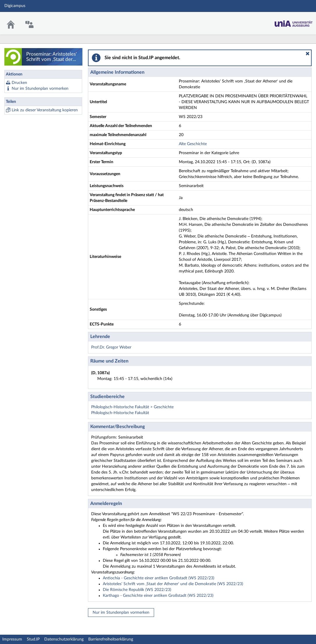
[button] (308, 54)
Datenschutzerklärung (64, 639)
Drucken (19, 83)
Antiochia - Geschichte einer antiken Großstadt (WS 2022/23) (159, 578)
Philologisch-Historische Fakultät (120, 413)
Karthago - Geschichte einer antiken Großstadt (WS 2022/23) (158, 596)
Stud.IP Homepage (294, 22)
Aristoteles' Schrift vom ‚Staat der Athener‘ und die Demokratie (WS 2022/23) (173, 584)
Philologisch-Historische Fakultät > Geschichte (132, 407)
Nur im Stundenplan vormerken (40, 89)
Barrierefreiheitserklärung (111, 639)
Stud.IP (33, 639)
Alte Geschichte (193, 144)
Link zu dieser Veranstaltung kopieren (45, 110)
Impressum (12, 639)
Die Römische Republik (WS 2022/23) (137, 590)
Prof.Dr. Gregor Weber (111, 347)
